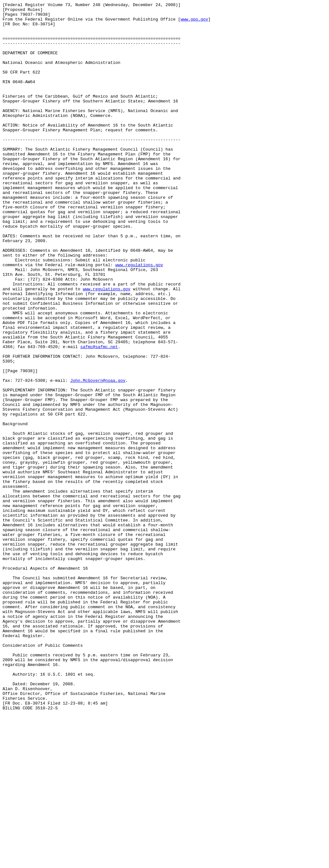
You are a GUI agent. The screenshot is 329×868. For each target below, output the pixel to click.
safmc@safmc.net (99, 416)
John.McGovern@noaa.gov (98, 456)
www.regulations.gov (139, 318)
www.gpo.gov (194, 23)
